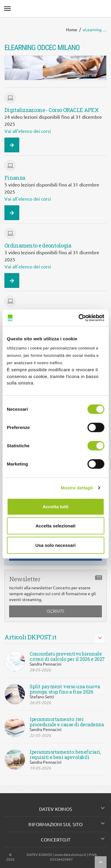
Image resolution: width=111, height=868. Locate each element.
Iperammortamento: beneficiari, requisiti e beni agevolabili (65, 754)
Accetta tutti (55, 506)
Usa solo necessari (56, 545)
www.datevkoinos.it (70, 855)
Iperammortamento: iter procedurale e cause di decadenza (67, 722)
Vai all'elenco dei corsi (28, 131)
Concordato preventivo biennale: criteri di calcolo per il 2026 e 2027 (67, 656)
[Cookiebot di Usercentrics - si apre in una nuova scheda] (79, 318)
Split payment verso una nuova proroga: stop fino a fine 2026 (65, 689)
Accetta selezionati (55, 526)
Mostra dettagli (77, 488)
